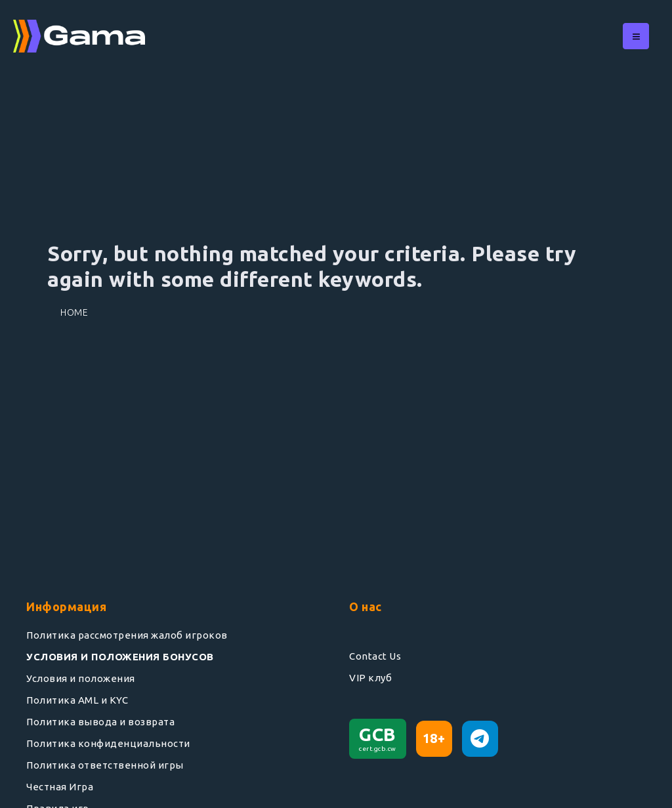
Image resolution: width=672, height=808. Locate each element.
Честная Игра (60, 787)
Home (74, 312)
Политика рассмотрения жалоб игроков (127, 635)
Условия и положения (81, 678)
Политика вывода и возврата (100, 722)
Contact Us (375, 656)
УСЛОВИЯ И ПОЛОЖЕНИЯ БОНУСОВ (120, 657)
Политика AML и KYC (77, 700)
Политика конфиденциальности (108, 743)
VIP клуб (370, 678)
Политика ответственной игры (105, 765)
